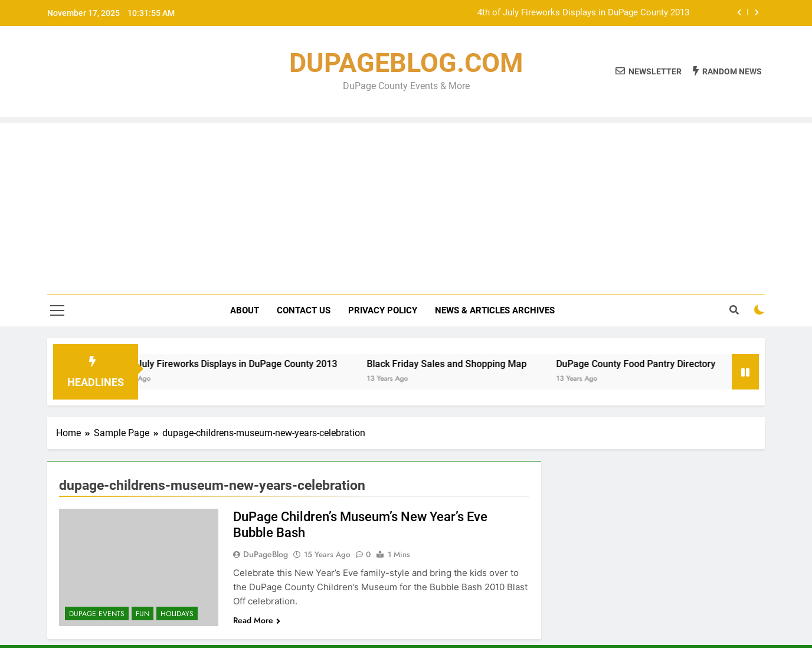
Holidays (177, 614)
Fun (143, 614)
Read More (257, 620)
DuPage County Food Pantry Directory (646, 364)
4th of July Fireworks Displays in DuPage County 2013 (583, 13)
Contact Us (304, 310)
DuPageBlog (266, 554)
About (245, 310)
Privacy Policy (383, 310)
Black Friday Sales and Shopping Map (456, 364)
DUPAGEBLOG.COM (406, 63)
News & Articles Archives (495, 310)
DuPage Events (97, 614)
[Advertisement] (406, 205)
